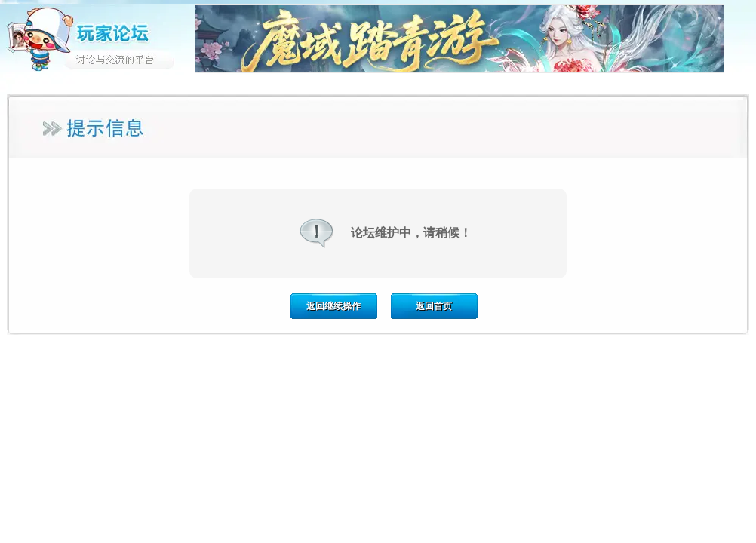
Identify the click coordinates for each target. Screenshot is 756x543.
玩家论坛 (97, 38)
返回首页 (434, 306)
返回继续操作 (333, 306)
